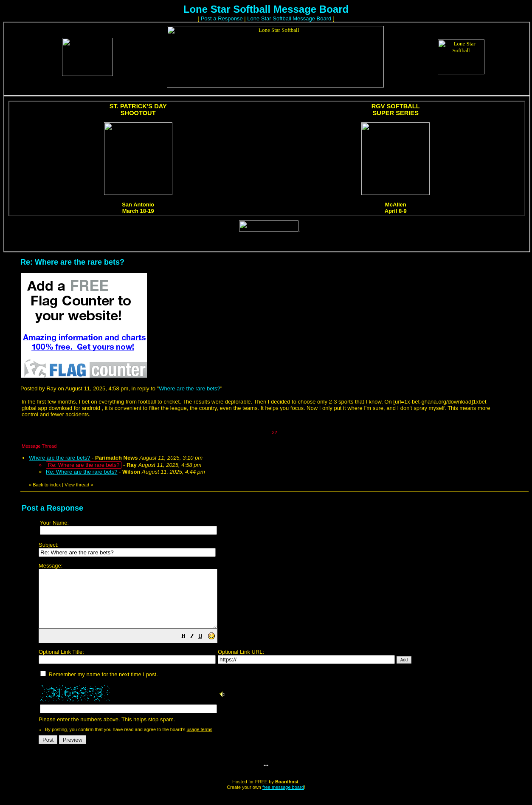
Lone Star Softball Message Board (289, 18)
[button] (205, 649)
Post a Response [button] (222, 18)
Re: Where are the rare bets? (82, 472)
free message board (283, 799)
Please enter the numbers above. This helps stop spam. (280, 649)
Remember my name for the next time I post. (99, 686)
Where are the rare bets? (190, 388)
